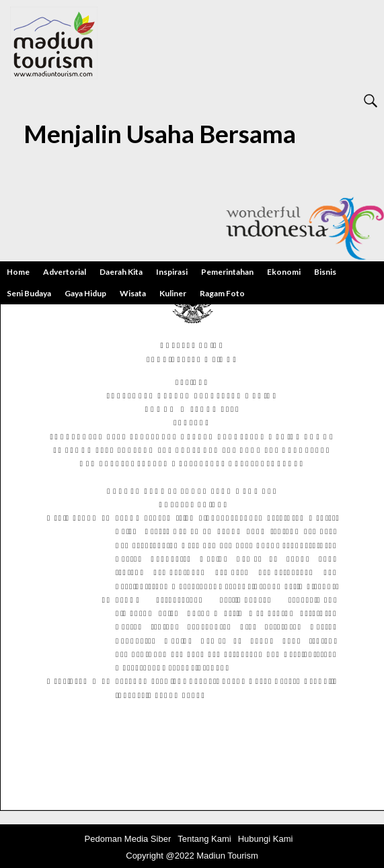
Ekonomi (284, 272)
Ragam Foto (222, 293)
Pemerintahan (227, 272)
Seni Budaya (29, 293)
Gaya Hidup (85, 293)
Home (18, 272)
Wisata (133, 293)
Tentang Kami (204, 839)
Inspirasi (172, 272)
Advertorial (65, 272)
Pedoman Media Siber (128, 839)
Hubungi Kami (266, 839)
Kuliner (173, 293)
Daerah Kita (121, 272)
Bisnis (325, 272)
